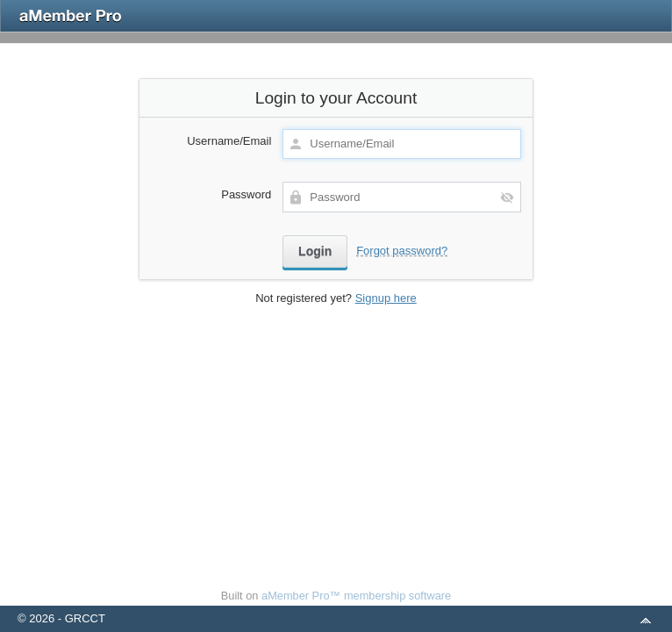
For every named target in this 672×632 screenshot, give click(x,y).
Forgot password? (402, 251)
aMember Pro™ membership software (356, 596)
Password (246, 194)
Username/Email (229, 141)
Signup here (386, 298)
